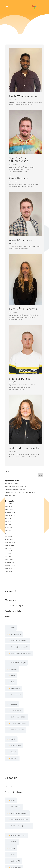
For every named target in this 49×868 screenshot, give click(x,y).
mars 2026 (8, 504)
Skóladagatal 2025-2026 (19, 717)
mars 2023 (8, 507)
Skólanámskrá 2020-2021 (19, 723)
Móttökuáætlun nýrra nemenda (21, 653)
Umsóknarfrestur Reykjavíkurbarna (16, 489)
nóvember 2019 (10, 542)
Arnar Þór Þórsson (21, 240)
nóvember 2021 (10, 513)
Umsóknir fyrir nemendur (19, 641)
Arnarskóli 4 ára (10, 495)
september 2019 (10, 545)
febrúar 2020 (9, 536)
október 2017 (9, 569)
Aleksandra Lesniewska (24, 448)
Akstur (13, 675)
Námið (13, 739)
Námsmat (14, 758)
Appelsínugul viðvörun (12, 484)
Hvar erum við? (16, 695)
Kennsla (14, 752)
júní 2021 (8, 519)
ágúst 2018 (8, 551)
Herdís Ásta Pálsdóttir (23, 309)
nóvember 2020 (10, 530)
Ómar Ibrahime (19, 178)
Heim (13, 628)
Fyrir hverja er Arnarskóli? (19, 647)
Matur (13, 682)
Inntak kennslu (16, 746)
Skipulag (14, 704)
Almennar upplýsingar (18, 663)
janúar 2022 (9, 510)
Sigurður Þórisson (21, 379)
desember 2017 (10, 563)
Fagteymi (14, 669)
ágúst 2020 (8, 533)
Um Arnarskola (16, 634)
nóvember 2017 (10, 566)
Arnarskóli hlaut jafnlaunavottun (15, 487)
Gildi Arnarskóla (16, 710)
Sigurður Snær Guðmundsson (19, 160)
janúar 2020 (9, 539)
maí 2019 (8, 548)
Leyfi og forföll (16, 688)
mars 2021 (8, 524)
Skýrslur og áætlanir (18, 730)
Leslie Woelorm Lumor (24, 96)
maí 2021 (8, 521)
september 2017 (10, 571)
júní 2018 (8, 554)
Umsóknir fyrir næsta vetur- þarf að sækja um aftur (21, 492)
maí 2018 (8, 557)
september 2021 (10, 516)
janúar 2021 (9, 527)
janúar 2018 (9, 560)
